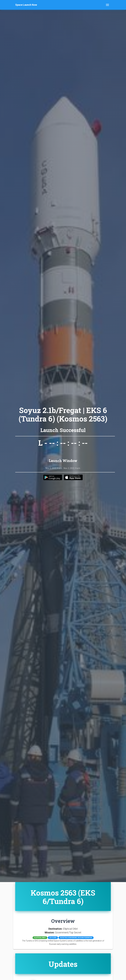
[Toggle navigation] (107, 5)
